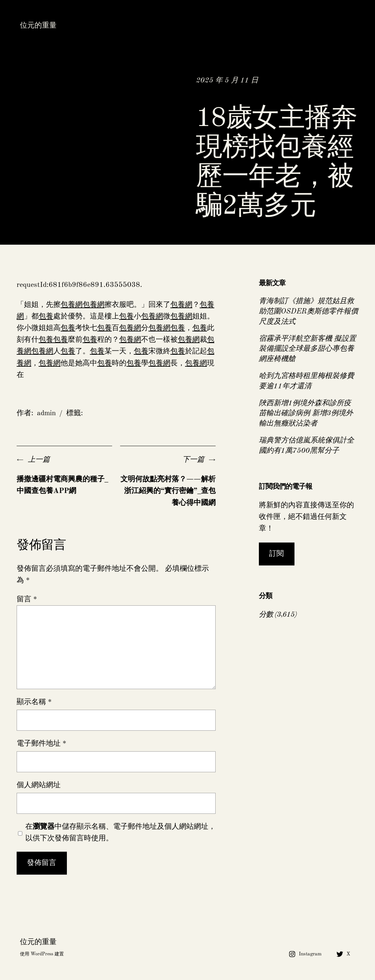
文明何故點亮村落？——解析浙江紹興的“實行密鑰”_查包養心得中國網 (168, 491)
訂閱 (277, 554)
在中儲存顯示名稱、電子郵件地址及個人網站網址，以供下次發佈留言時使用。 (120, 833)
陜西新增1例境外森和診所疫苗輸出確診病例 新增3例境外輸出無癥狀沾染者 (306, 414)
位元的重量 (38, 26)
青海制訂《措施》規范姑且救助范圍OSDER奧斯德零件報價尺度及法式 (308, 311)
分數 (266, 615)
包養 (46, 316)
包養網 (72, 305)
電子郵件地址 (41, 744)
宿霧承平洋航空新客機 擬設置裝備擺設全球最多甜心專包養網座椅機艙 (307, 349)
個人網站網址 (39, 785)
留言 (27, 599)
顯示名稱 (34, 702)
